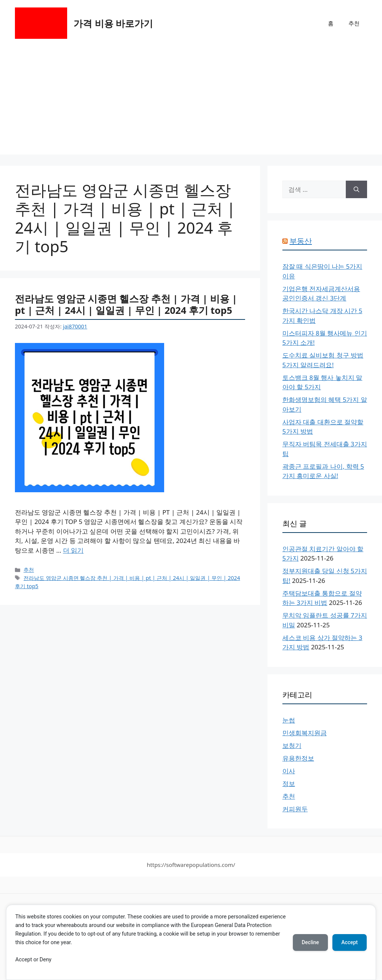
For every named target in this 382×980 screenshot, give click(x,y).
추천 (354, 23)
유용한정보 (298, 758)
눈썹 (289, 720)
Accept (350, 942)
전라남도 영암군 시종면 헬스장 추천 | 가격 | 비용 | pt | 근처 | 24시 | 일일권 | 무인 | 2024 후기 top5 (126, 304)
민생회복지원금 (305, 733)
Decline (310, 942)
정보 (289, 784)
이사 (289, 771)
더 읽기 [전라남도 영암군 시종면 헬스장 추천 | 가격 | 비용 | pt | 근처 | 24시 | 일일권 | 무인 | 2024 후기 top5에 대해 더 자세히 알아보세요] (73, 550)
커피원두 (295, 809)
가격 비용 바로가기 (113, 23)
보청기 (292, 745)
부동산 (301, 241)
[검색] (356, 190)
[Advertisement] (191, 102)
